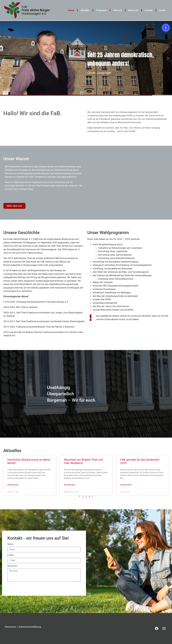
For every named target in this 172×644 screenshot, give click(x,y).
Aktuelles (85, 10)
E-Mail (10, 555)
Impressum (10, 627)
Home (71, 10)
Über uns (118, 10)
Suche (162, 10)
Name (10, 544)
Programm (101, 10)
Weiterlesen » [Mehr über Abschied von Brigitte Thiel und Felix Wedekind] (70, 485)
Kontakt (149, 10)
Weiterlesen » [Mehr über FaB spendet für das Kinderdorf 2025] (126, 485)
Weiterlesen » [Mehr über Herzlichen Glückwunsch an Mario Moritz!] (13, 485)
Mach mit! (133, 10)
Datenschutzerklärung (30, 627)
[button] (4, 58)
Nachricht (12, 566)
